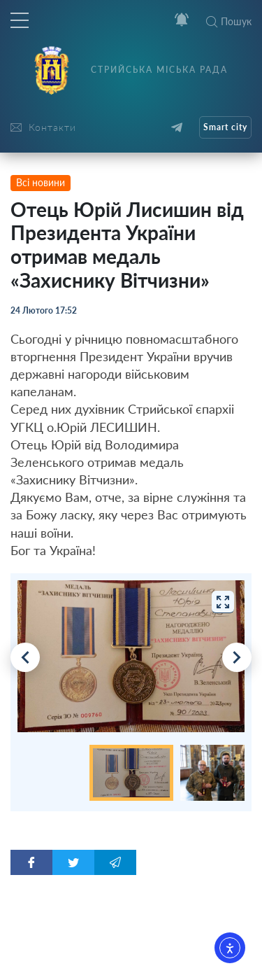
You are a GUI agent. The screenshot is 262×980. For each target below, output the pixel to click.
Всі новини (41, 182)
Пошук (229, 21)
